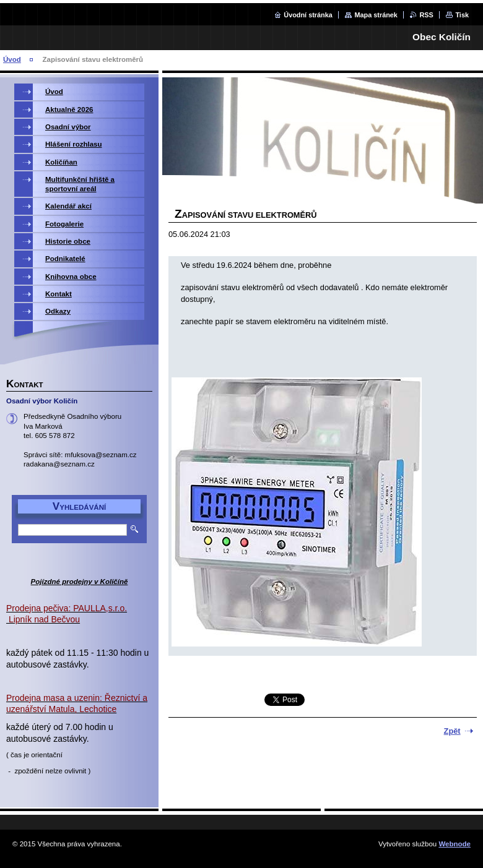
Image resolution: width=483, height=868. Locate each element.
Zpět (452, 731)
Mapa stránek (376, 15)
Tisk (462, 15)
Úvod (12, 59)
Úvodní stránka (308, 15)
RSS (426, 15)
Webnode (455, 844)
